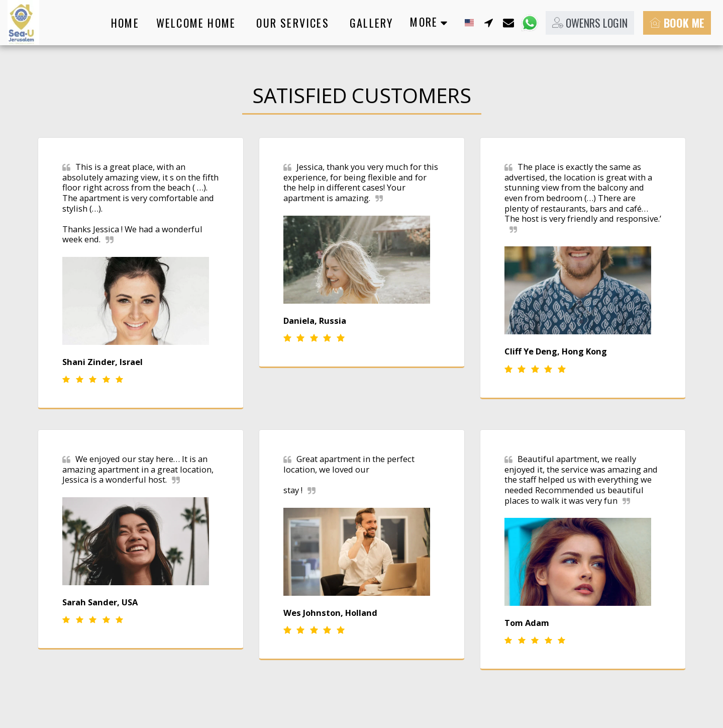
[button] (488, 22)
